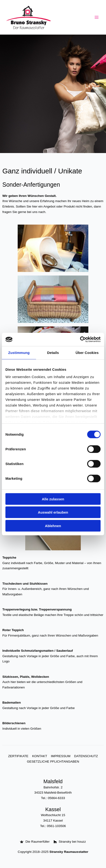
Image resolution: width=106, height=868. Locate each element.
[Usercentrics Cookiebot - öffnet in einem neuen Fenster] (80, 339)
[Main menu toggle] (97, 17)
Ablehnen (53, 526)
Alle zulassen (53, 499)
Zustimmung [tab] (19, 352)
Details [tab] (53, 352)
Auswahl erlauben (53, 512)
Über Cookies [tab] (87, 352)
